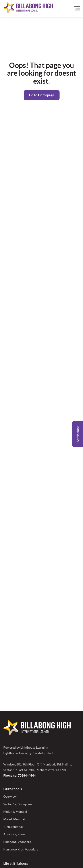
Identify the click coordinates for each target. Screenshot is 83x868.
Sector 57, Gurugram (18, 804)
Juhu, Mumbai (13, 827)
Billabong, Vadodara (17, 842)
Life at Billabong (15, 863)
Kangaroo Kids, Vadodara (21, 849)
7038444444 (27, 775)
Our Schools (13, 789)
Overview (10, 796)
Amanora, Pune (14, 834)
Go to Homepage (42, 95)
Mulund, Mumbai (15, 812)
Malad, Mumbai (14, 819)
